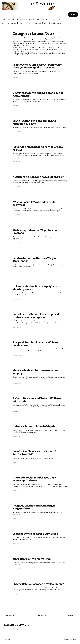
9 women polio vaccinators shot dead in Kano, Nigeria (38, 94)
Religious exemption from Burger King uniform (34, 507)
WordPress (73, 639)
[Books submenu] (33, 19)
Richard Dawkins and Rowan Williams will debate (37, 399)
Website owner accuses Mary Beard (35, 534)
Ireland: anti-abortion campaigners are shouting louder (37, 287)
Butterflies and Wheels (17, 625)
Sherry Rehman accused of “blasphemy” (38, 584)
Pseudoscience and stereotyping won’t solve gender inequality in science (37, 66)
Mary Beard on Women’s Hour (32, 559)
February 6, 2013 (17, 243)
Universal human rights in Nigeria (34, 426)
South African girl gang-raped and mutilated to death (34, 122)
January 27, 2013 (17, 411)
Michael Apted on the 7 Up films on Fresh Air (35, 231)
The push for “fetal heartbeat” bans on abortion (35, 343)
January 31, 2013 (17, 355)
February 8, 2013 (17, 78)
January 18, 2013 (17, 594)
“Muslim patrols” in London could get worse (34, 203)
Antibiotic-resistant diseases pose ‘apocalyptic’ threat (34, 479)
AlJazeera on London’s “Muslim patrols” (38, 177)
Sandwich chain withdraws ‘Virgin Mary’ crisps (34, 259)
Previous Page (10, 616)
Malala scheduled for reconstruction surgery (36, 371)
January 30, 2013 (17, 383)
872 (46, 616)
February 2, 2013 (17, 271)
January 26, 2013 (17, 436)
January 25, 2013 (17, 462)
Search (73, 14)
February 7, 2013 (17, 132)
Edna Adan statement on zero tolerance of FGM (38, 148)
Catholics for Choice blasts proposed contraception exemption (36, 315)
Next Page (72, 616)
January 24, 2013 (17, 569)
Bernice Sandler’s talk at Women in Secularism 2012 (35, 453)
